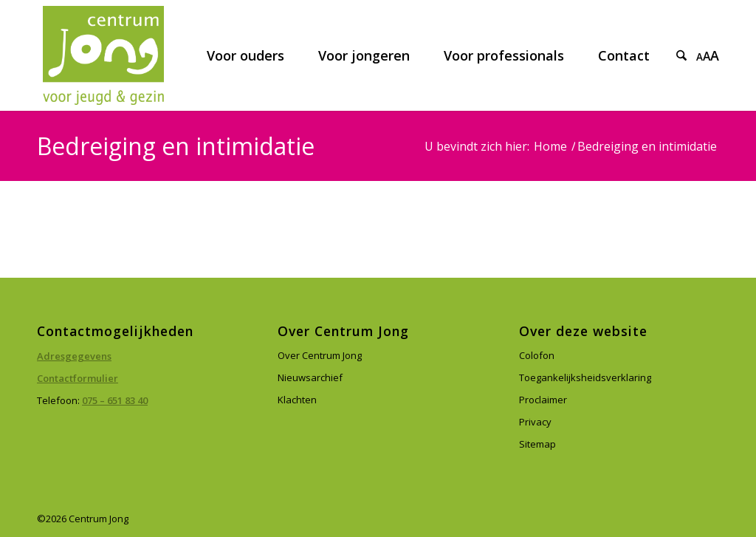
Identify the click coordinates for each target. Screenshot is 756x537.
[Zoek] (681, 55)
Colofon (537, 355)
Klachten (297, 400)
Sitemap (537, 444)
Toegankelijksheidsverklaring (585, 377)
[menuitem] (245, 55)
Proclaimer (543, 400)
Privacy (535, 422)
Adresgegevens (74, 356)
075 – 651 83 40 (115, 400)
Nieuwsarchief (310, 377)
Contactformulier (78, 378)
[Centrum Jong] (103, 55)
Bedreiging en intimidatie (176, 146)
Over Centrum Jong (320, 355)
